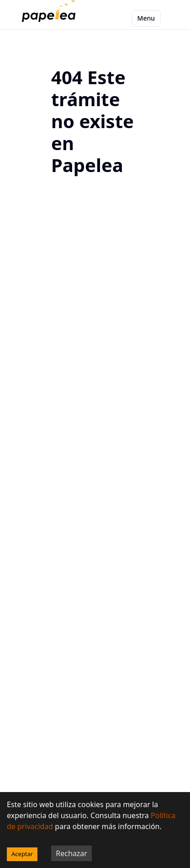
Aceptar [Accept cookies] (22, 854)
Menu (146, 18)
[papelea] (50, 18)
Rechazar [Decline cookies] (71, 853)
